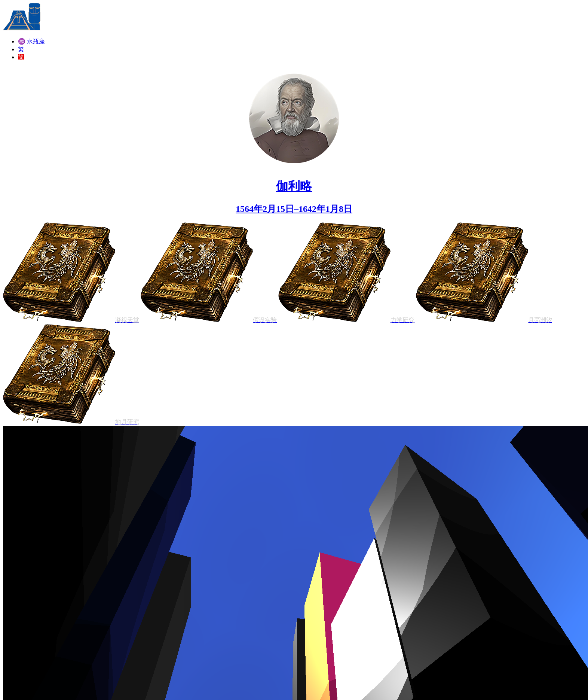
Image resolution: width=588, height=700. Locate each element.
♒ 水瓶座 (31, 41)
